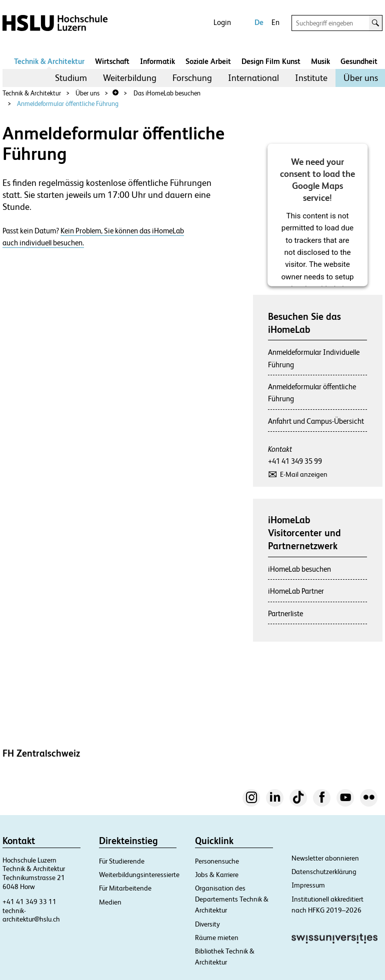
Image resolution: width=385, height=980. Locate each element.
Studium (71, 78)
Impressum (308, 885)
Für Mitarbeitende (125, 888)
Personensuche (217, 861)
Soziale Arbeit (208, 61)
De (259, 22)
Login (222, 22)
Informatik (157, 61)
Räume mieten (217, 938)
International (253, 78)
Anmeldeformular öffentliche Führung (68, 104)
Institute (311, 78)
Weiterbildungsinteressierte (139, 875)
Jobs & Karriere (217, 875)
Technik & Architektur (49, 61)
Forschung (192, 78)
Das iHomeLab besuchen (167, 93)
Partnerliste (285, 613)
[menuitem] (71, 78)
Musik (320, 61)
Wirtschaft (112, 61)
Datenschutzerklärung (324, 872)
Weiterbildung (130, 78)
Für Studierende (122, 861)
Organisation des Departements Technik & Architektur (232, 899)
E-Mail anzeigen (304, 474)
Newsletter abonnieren (325, 858)
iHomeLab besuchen (299, 569)
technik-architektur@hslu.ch (31, 915)
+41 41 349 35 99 (295, 461)
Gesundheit (359, 61)
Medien (110, 902)
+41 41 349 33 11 (29, 902)
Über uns (361, 78)
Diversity (207, 924)
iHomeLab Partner (296, 591)
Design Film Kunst (271, 61)
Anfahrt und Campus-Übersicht (316, 421)
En (275, 22)
